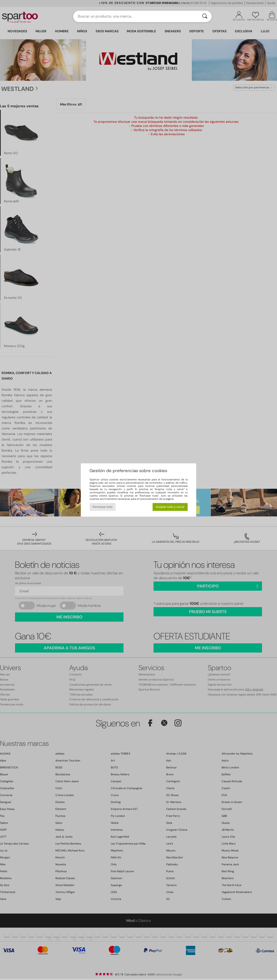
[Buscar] (205, 16)
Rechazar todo (103, 507)
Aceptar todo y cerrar (170, 507)
